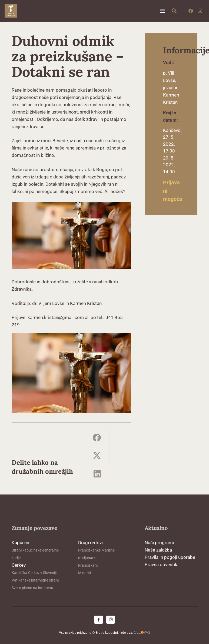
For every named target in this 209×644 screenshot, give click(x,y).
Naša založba (158, 550)
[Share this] (97, 438)
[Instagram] (200, 11)
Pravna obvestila (162, 565)
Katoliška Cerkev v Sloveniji (34, 573)
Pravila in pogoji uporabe (170, 557)
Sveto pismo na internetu (32, 588)
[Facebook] (191, 11)
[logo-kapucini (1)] (11, 11)
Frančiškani (88, 565)
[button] (162, 11)
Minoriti (84, 573)
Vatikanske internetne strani (35, 580)
